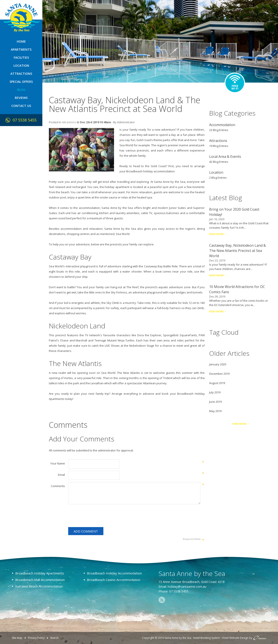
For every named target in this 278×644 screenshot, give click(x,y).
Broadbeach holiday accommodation (150, 171)
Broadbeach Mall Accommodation (40, 580)
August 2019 (217, 383)
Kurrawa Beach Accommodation (39, 586)
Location (21, 66)
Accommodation (222, 125)
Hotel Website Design (235, 638)
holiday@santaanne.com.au (187, 587)
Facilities (21, 57)
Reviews (21, 98)
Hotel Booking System (207, 638)
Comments (58, 486)
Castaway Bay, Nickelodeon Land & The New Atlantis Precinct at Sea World (237, 251)
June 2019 (215, 402)
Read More (216, 234)
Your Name (58, 463)
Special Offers (21, 82)
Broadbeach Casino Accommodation (114, 580)
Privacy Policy (36, 638)
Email (61, 475)
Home (21, 41)
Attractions (21, 74)
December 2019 (219, 374)
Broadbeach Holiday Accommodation (114, 573)
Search (54, 638)
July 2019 (215, 392)
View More (239, 424)
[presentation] (101, 516)
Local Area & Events (225, 156)
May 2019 (215, 411)
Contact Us (21, 106)
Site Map (17, 638)
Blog (21, 90)
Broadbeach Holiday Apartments (40, 573)
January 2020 (218, 364)
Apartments (21, 49)
